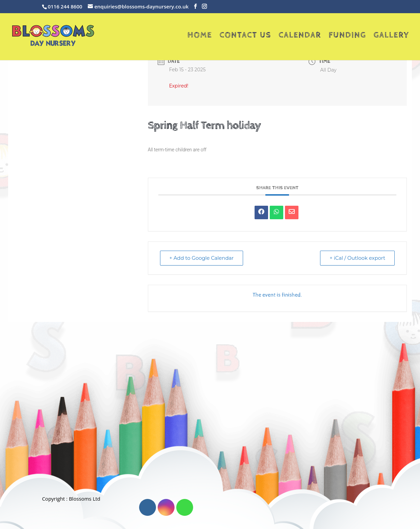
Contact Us (245, 36)
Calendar (300, 36)
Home (200, 36)
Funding (347, 36)
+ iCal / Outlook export (357, 258)
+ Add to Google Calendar (202, 258)
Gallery (391, 36)
